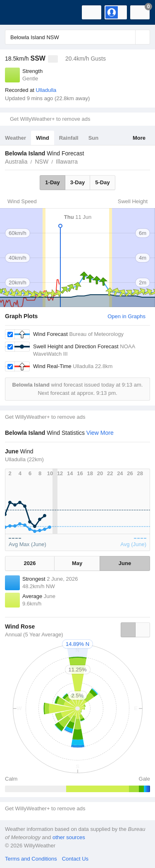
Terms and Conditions (31, 859)
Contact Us (75, 859)
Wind (43, 138)
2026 (30, 563)
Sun (94, 138)
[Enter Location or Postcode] (77, 37)
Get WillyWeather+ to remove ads (50, 119)
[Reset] (128, 37)
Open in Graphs (126, 316)
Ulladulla (46, 90)
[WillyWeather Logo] (19, 12)
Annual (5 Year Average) (34, 635)
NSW (42, 162)
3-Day (77, 182)
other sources (69, 837)
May (77, 563)
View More (100, 433)
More (139, 138)
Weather (15, 138)
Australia (16, 162)
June (125, 563)
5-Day (102, 182)
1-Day (52, 182)
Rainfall (69, 138)
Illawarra (67, 162)
